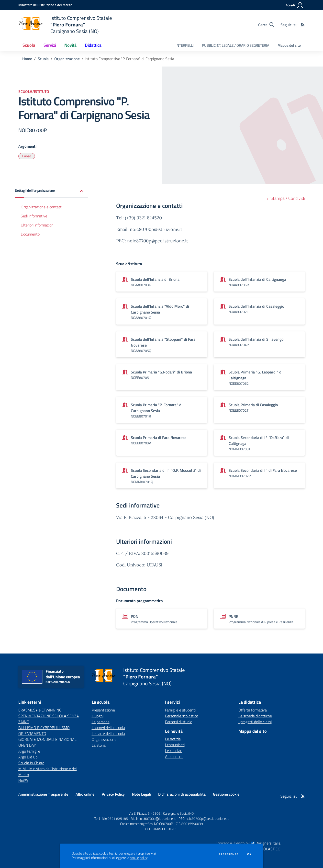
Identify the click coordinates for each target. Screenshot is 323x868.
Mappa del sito (289, 45)
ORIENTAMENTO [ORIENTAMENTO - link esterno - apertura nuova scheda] (32, 733)
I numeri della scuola (108, 728)
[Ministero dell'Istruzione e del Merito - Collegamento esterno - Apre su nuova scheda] (45, 5)
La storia (99, 745)
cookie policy (139, 858)
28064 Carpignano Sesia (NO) (174, 813)
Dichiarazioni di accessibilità (182, 794)
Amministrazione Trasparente (43, 794)
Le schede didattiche (255, 716)
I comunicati (175, 745)
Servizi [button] (50, 45)
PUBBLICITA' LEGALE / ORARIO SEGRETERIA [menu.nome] (236, 45)
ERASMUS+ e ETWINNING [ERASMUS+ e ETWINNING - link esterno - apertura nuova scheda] (40, 710)
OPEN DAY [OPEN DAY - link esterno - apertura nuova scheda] (27, 745)
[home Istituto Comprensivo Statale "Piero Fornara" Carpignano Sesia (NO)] (65, 25)
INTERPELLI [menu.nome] (185, 45)
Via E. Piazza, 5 (139, 813)
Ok (249, 854)
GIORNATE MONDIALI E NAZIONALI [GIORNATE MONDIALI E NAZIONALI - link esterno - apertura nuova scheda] (48, 739)
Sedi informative (34, 216)
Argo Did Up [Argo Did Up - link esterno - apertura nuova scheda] (28, 757)
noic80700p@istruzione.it (156, 229)
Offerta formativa (253, 710)
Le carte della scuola (108, 733)
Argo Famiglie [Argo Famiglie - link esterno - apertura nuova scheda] (29, 751)
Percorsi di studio (179, 722)
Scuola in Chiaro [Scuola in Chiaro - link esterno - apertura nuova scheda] (31, 763)
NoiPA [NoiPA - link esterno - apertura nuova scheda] (23, 780)
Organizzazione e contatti (42, 207)
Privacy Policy (113, 794)
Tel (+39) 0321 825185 (111, 818)
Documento (30, 234)
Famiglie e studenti (180, 710)
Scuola (43, 59)
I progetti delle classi (255, 722)
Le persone (101, 722)
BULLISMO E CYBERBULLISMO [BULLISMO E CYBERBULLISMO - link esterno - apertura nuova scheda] (44, 728)
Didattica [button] (93, 45)
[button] (52, 191)
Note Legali (141, 794)
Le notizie (173, 739)
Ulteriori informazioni (38, 225)
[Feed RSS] (303, 25)
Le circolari (174, 751)
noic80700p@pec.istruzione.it (158, 241)
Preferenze (228, 854)
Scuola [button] (29, 45)
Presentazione (103, 710)
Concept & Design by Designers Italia (248, 843)
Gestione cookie (226, 794)
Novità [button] (70, 45)
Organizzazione (67, 59)
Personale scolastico (182, 716)
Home (27, 59)
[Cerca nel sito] (266, 25)
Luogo (27, 156)
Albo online (174, 756)
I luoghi (98, 716)
